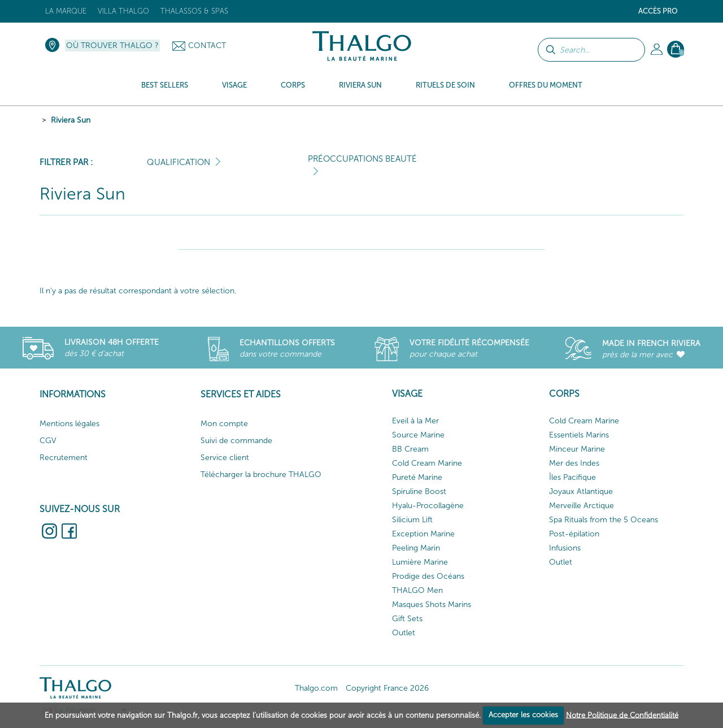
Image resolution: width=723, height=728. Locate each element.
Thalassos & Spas (194, 11)
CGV (48, 441)
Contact (207, 45)
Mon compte (224, 424)
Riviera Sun (71, 120)
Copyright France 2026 (387, 688)
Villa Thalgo (123, 11)
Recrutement (64, 458)
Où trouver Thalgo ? (112, 45)
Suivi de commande (236, 441)
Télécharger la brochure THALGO (261, 474)
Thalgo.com (316, 688)
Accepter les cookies (523, 715)
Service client (225, 458)
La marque (66, 11)
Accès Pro (658, 11)
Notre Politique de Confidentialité (622, 715)
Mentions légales (69, 424)
